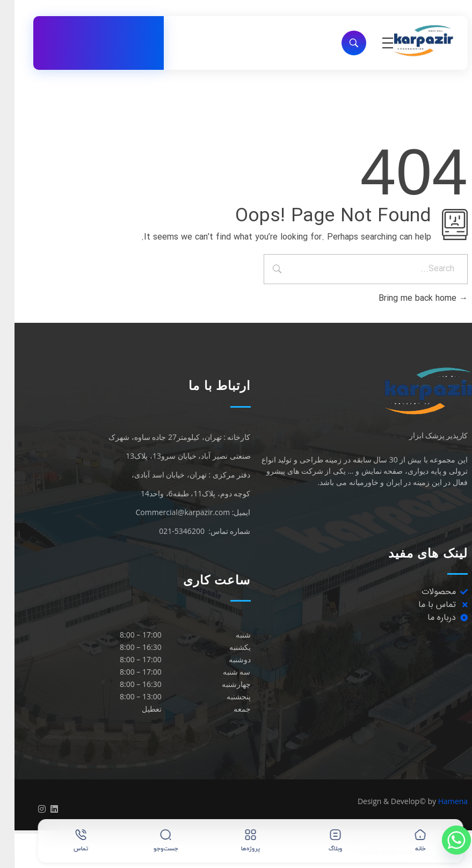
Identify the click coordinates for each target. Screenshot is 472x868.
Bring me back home (409, 298)
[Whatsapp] (442, 840)
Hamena (438, 801)
